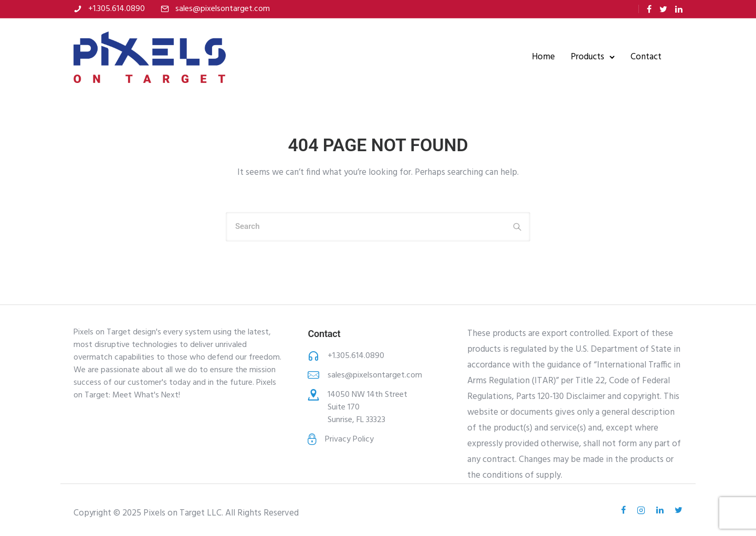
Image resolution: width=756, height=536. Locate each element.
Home (543, 57)
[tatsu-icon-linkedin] (679, 9)
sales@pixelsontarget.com (223, 9)
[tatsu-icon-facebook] (649, 9)
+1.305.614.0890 (117, 9)
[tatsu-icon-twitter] (663, 9)
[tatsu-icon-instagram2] (643, 510)
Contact (646, 57)
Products (587, 57)
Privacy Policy (349, 439)
